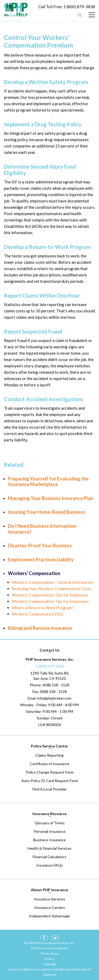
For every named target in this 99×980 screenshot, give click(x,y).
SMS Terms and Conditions (49, 948)
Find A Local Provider (50, 789)
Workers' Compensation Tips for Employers (50, 595)
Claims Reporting (49, 755)
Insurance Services (49, 899)
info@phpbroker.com (54, 698)
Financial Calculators (49, 857)
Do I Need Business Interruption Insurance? (42, 529)
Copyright (50, 964)
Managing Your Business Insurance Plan (51, 498)
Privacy (49, 959)
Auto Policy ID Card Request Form (50, 781)
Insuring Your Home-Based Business (47, 512)
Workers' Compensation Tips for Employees (50, 601)
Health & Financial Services (49, 848)
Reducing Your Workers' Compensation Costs (52, 589)
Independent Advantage (49, 916)
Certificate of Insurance (50, 764)
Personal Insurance (49, 831)
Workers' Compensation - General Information (53, 582)
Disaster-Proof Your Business (40, 546)
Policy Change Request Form (50, 772)
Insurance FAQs (49, 865)
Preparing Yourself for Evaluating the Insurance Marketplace (48, 482)
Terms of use (50, 953)
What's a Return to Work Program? (43, 608)
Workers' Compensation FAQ (37, 614)
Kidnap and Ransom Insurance (40, 628)
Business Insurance (49, 840)
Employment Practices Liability (41, 560)
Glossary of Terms (50, 823)
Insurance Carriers (50, 907)
